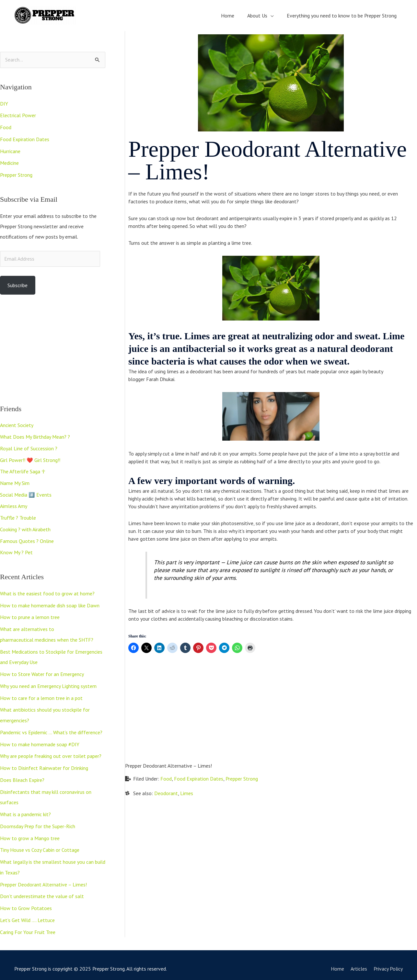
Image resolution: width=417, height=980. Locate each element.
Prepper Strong (16, 174)
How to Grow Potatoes (26, 901)
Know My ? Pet (16, 552)
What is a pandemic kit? (25, 809)
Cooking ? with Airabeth (25, 529)
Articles (359, 961)
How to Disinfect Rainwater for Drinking (44, 764)
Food (6, 127)
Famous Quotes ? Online (27, 541)
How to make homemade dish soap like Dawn (50, 605)
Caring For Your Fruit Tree (28, 925)
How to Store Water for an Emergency (42, 672)
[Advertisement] (53, 348)
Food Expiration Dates (25, 139)
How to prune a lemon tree (30, 616)
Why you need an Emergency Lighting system (48, 684)
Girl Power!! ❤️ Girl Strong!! (30, 459)
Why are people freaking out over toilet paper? (51, 752)
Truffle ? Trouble (18, 517)
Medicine (9, 162)
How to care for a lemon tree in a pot (41, 695)
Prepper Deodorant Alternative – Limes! (43, 878)
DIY (4, 104)
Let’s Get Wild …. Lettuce (27, 913)
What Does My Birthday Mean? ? (35, 436)
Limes (187, 793)
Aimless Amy (14, 506)
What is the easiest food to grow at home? (47, 593)
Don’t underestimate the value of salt (42, 890)
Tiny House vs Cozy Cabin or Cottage (40, 844)
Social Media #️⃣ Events (26, 494)
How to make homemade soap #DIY (40, 741)
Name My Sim (15, 482)
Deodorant (166, 793)
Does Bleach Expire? (22, 776)
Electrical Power (18, 115)
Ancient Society (17, 424)
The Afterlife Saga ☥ (23, 471)
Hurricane (10, 150)
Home (338, 961)
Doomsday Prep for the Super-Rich (38, 821)
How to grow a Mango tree (30, 833)
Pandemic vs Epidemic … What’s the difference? (51, 729)
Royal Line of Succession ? (29, 447)
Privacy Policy (388, 961)
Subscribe (17, 284)
